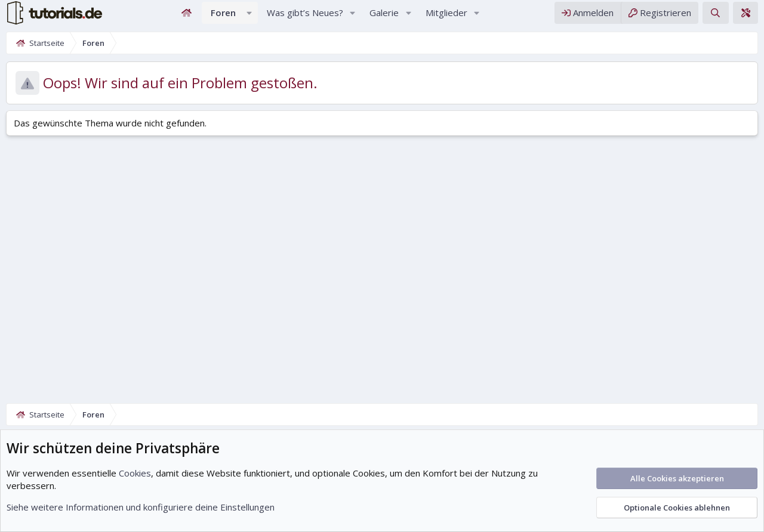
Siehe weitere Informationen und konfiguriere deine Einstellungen (141, 507)
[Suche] (715, 17)
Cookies (135, 473)
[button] (249, 17)
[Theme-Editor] (745, 17)
